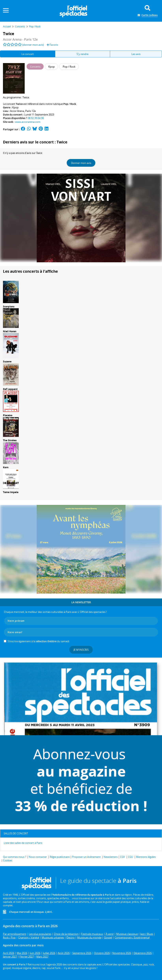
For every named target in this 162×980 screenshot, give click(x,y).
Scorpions (9, 307)
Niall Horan (10, 331)
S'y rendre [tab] (82, 54)
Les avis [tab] (136, 54)
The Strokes (10, 440)
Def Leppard (10, 389)
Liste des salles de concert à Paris (23, 843)
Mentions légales (146, 857)
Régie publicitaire (60, 857)
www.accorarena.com (28, 122)
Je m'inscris (81, 650)
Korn (6, 467)
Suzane (7, 362)
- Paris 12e (20, 39)
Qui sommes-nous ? (15, 857)
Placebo (8, 415)
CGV (122, 857)
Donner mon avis (81, 163)
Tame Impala (11, 492)
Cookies (8, 860)
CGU (130, 857)
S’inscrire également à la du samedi (38, 641)
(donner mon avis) (33, 45)
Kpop (15, 107)
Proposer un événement (86, 857)
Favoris (52, 45)
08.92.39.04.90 (36, 118)
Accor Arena (17, 111)
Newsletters (111, 857)
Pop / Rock (70, 104)
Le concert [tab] (28, 54)
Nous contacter (38, 857)
